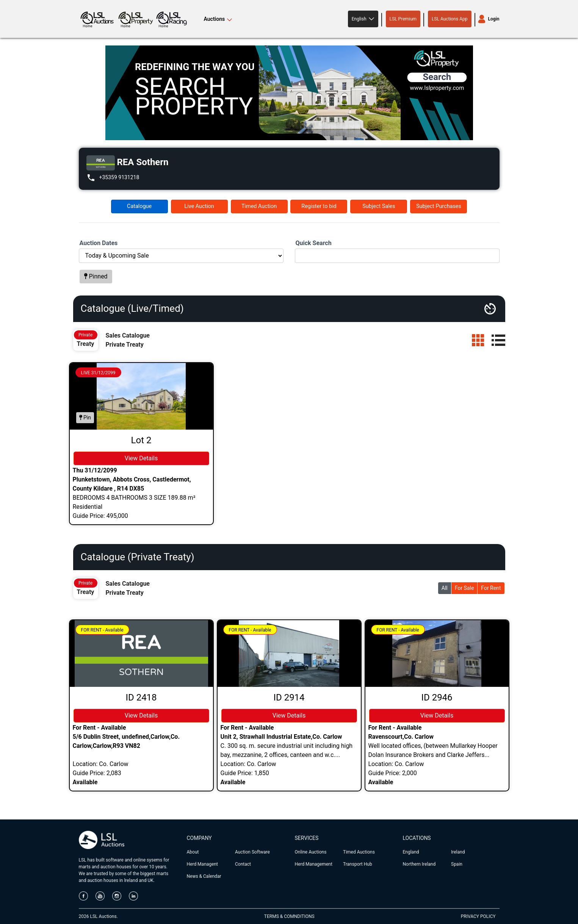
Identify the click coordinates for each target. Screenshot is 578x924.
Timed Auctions (359, 852)
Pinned (96, 276)
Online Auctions (311, 852)
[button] (363, 19)
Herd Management (314, 864)
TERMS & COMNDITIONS (289, 916)
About (193, 852)
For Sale (464, 588)
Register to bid (319, 206)
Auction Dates (99, 243)
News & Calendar (204, 876)
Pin (85, 417)
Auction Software (252, 852)
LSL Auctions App (450, 19)
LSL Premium (403, 19)
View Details (141, 458)
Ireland (458, 852)
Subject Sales (379, 206)
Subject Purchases (439, 206)
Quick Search (314, 243)
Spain (457, 864)
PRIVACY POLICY (478, 916)
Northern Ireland (419, 864)
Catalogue (139, 206)
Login (494, 19)
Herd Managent (202, 864)
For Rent (491, 588)
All (445, 588)
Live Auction (199, 206)
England (411, 852)
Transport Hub (358, 864)
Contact (243, 864)
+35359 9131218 (119, 177)
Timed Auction (259, 206)
